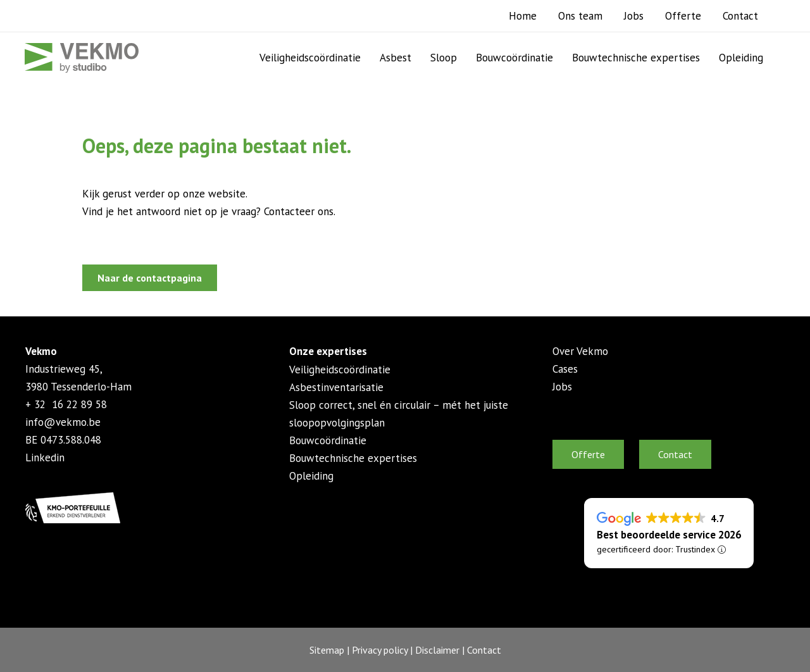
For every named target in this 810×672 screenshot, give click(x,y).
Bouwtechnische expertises (636, 58)
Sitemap (327, 650)
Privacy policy (380, 650)
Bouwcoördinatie (514, 58)
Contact (740, 16)
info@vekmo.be (63, 422)
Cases (565, 369)
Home (523, 16)
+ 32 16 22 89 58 (66, 404)
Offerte (683, 16)
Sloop (444, 58)
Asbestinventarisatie (336, 387)
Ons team (580, 16)
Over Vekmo (580, 351)
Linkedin (45, 457)
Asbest (396, 58)
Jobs (634, 16)
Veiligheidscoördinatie (310, 58)
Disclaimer (437, 650)
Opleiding (741, 58)
